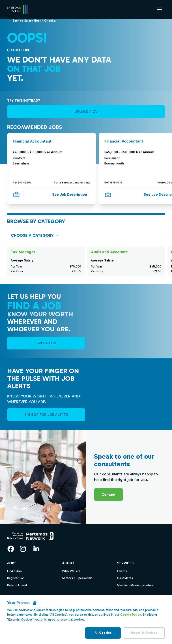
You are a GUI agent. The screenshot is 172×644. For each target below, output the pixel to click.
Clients (122, 571)
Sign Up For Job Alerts (46, 415)
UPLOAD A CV (86, 112)
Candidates (125, 578)
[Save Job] (16, 194)
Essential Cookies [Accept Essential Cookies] (144, 633)
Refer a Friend (17, 585)
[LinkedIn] (36, 549)
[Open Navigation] (159, 9)
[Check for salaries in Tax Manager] (46, 261)
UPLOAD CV (46, 343)
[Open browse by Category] (86, 235)
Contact (109, 494)
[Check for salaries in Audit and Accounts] (126, 261)
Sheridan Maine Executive (135, 585)
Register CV (15, 578)
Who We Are (71, 571)
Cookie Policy (131, 615)
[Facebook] (11, 549)
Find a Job (14, 571)
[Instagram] (23, 549)
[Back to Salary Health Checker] (35, 20)
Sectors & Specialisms (77, 578)
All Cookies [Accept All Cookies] (103, 633)
